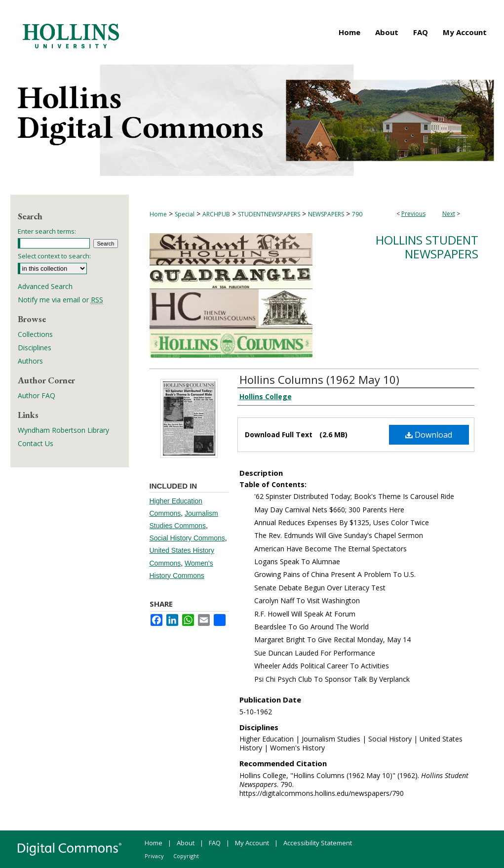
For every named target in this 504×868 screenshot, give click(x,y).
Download (429, 435)
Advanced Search (45, 286)
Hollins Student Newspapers (427, 247)
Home (158, 214)
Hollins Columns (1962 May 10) (319, 379)
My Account (252, 843)
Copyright (186, 856)
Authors (30, 361)
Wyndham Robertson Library (63, 430)
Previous (413, 214)
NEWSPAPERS (326, 214)
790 (357, 214)
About (186, 843)
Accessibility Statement (318, 843)
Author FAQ (37, 395)
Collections (35, 334)
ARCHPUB (216, 214)
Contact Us (36, 443)
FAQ (215, 843)
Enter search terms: (47, 231)
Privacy (154, 856)
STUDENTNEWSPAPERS (269, 214)
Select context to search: (54, 256)
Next (449, 214)
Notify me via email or (60, 300)
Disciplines (35, 348)
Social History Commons (187, 538)
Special (185, 214)
